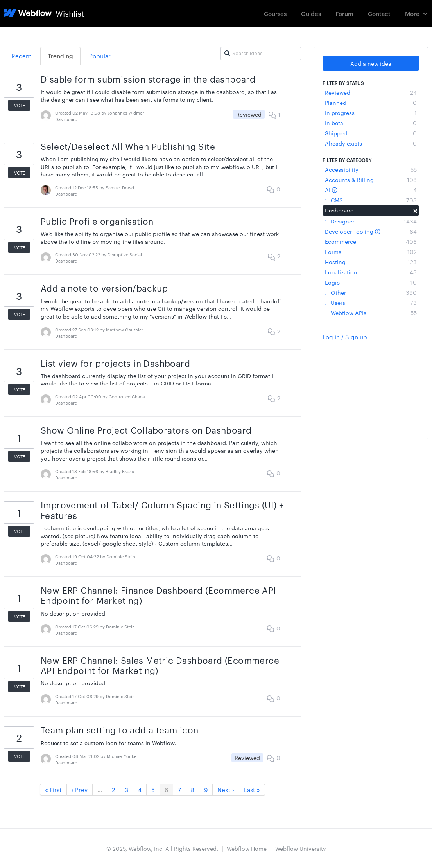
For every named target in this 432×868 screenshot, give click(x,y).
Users (371, 303)
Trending (60, 56)
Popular (100, 56)
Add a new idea (371, 63)
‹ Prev (80, 790)
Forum (344, 14)
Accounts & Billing (371, 180)
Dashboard (371, 210)
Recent (22, 56)
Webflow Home (247, 848)
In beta (371, 123)
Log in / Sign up (345, 337)
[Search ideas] (261, 54)
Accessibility (371, 169)
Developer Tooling (371, 231)
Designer (371, 221)
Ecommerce (371, 241)
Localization (371, 272)
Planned (371, 103)
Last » (252, 790)
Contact (379, 14)
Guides (311, 14)
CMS (371, 200)
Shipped (371, 133)
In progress (371, 113)
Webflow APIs (371, 313)
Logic (371, 282)
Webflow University (301, 848)
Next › (226, 790)
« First (53, 790)
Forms (371, 252)
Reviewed (371, 92)
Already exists (371, 143)
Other (371, 292)
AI (371, 190)
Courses (275, 14)
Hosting (371, 262)
